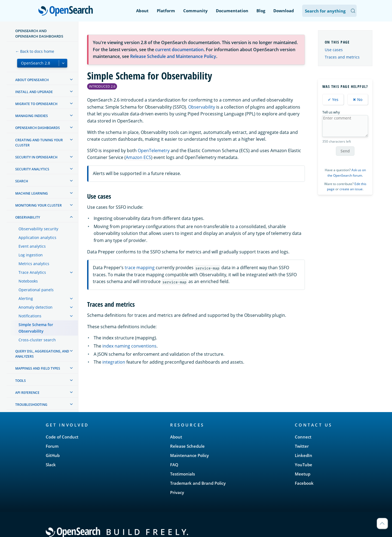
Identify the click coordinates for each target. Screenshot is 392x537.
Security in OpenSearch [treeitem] (36, 157)
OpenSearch (67, 11)
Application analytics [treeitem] (37, 237)
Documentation (232, 11)
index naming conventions (129, 346)
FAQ (174, 465)
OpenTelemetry (154, 151)
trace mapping (140, 268)
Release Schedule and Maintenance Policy (173, 56)
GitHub (53, 455)
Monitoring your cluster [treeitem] (39, 205)
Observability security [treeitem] (38, 229)
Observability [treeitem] (28, 217)
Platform (166, 11)
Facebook (304, 483)
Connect (303, 437)
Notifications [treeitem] (30, 316)
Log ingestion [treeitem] (31, 255)
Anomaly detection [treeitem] (36, 307)
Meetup (303, 474)
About (142, 11)
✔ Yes (333, 99)
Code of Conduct (62, 437)
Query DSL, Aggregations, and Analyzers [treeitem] (42, 354)
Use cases (334, 50)
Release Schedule (187, 446)
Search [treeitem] (22, 181)
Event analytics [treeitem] (32, 246)
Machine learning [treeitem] (32, 193)
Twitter (302, 446)
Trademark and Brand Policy (198, 483)
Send (345, 151)
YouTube (304, 465)
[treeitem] (71, 79)
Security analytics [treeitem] (32, 169)
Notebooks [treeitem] (28, 281)
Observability (202, 107)
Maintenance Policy (189, 455)
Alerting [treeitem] (26, 298)
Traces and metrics (342, 57)
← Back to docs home (35, 51)
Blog (261, 11)
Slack (51, 465)
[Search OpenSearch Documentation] (329, 11)
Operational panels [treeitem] (36, 290)
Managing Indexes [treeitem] (32, 116)
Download (284, 11)
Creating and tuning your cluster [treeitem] (39, 143)
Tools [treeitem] (21, 381)
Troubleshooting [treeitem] (31, 405)
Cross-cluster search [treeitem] (37, 340)
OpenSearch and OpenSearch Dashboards (39, 33)
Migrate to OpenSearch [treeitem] (36, 104)
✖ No (358, 99)
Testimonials (183, 474)
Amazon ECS (138, 157)
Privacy (177, 492)
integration (114, 362)
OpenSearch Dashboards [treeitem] (38, 128)
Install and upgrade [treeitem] (34, 92)
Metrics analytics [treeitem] (34, 264)
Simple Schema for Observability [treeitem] (36, 328)
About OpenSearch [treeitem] (32, 80)
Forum (52, 446)
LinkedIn (304, 455)
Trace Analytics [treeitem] (32, 272)
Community (195, 11)
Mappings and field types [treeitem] (38, 368)
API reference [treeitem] (27, 393)
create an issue (351, 189)
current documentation (179, 50)
